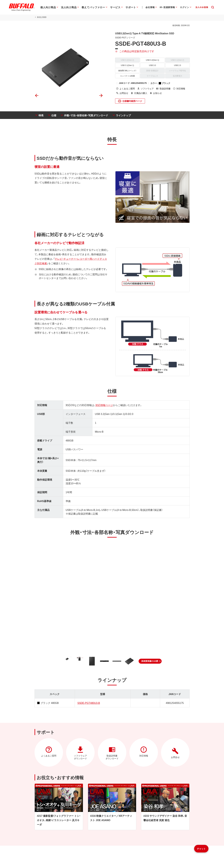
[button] (150, 662)
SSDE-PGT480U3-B (89, 703)
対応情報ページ (104, 405)
